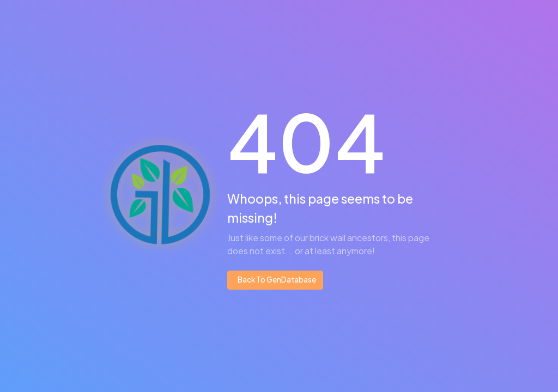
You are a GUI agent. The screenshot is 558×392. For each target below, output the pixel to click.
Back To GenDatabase (276, 280)
